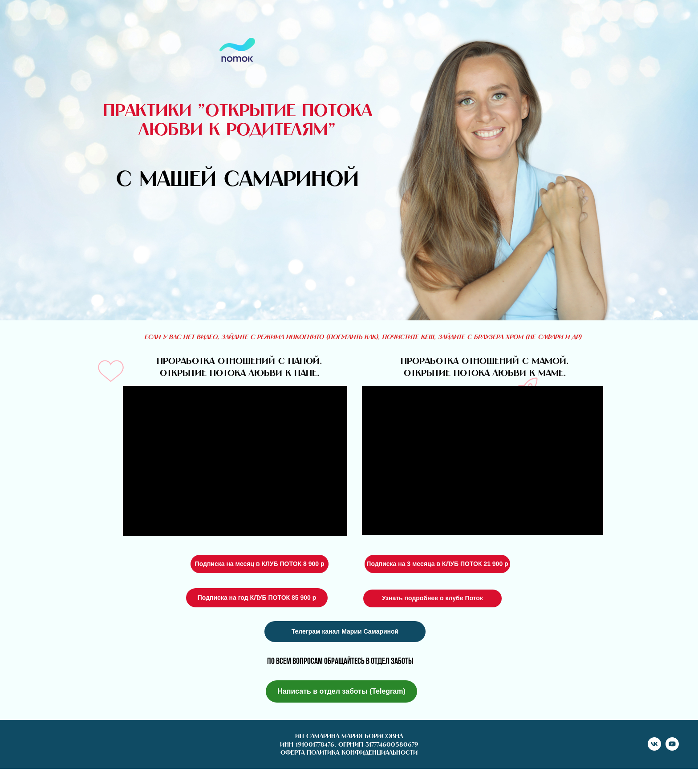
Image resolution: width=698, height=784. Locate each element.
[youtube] (672, 748)
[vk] (654, 748)
